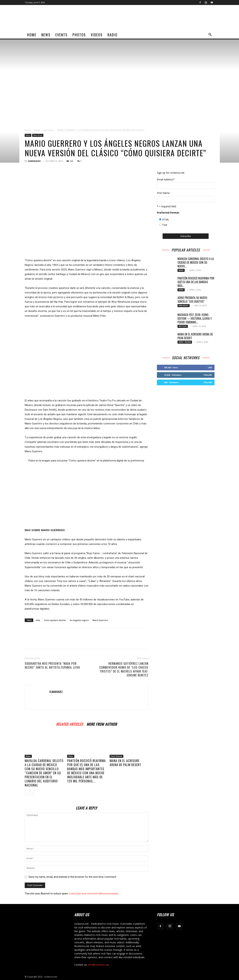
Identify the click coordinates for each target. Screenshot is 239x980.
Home (28, 130)
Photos (79, 35)
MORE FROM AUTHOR (102, 724)
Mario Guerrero (100, 620)
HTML (166, 219)
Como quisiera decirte (55, 620)
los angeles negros (79, 620)
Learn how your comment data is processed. (94, 894)
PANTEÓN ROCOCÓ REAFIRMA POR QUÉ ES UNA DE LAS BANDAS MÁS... (196, 282)
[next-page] (33, 793)
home (32, 35)
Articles (183, 326)
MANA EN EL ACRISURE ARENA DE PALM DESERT (125, 763)
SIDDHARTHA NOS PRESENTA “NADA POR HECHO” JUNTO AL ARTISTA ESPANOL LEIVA (52, 665)
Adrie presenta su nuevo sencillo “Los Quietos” (192, 300)
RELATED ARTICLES (70, 724)
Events (61, 35)
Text (165, 225)
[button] (210, 35)
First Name (163, 193)
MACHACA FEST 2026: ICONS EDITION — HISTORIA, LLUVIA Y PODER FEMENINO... (195, 318)
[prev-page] (27, 793)
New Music (49, 130)
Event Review (116, 756)
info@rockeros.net (99, 965)
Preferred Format (168, 213)
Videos (97, 35)
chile (38, 620)
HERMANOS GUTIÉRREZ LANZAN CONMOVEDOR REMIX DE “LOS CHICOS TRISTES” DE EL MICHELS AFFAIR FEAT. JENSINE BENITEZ (124, 669)
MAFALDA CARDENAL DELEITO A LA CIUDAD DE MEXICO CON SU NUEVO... (196, 262)
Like (210, 367)
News (46, 35)
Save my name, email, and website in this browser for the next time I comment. (73, 877)
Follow (208, 375)
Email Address (166, 179)
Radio (112, 35)
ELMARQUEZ (34, 161)
